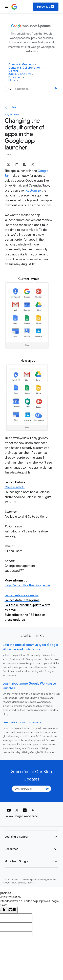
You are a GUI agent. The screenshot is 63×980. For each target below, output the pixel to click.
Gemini (14, 71)
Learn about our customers (22, 722)
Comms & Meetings (22, 65)
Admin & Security (21, 74)
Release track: (15, 487)
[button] (32, 837)
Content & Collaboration (26, 68)
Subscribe (46, 7)
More (13, 81)
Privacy (23, 883)
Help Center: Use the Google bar (27, 585)
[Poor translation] (12, 910)
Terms (31, 883)
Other (8, 155)
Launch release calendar (22, 595)
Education (16, 77)
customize (34, 191)
